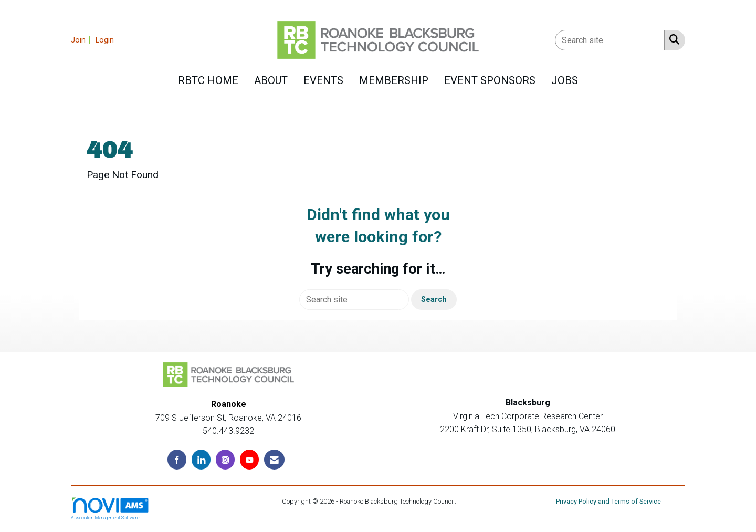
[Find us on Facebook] (177, 459)
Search (434, 300)
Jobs (565, 80)
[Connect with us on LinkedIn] (201, 459)
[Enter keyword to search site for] (610, 40)
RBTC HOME (208, 80)
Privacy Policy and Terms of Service (608, 501)
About (271, 80)
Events (323, 80)
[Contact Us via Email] (274, 459)
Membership (394, 80)
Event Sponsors (490, 80)
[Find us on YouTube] (249, 459)
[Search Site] (672, 39)
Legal (466, 501)
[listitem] (82, 40)
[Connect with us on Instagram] (225, 459)
